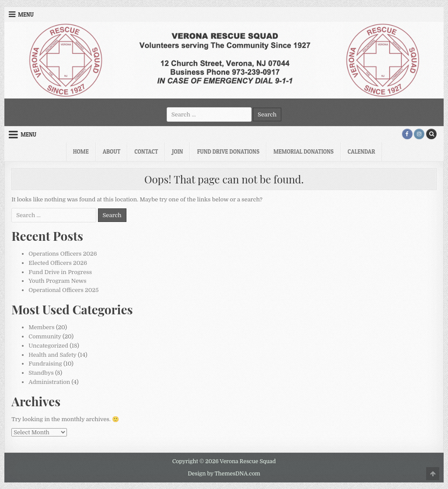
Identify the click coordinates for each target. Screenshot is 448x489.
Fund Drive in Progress (60, 272)
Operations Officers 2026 (63, 254)
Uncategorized (48, 346)
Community (45, 336)
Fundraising (45, 364)
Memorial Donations (304, 151)
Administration (49, 382)
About (112, 151)
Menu (26, 14)
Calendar (362, 151)
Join (177, 151)
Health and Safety (52, 355)
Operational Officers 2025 (63, 290)
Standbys (41, 373)
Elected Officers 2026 (58, 263)
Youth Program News (57, 281)
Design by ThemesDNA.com (224, 474)
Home (81, 151)
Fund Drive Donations (228, 151)
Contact (146, 151)
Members (41, 327)
